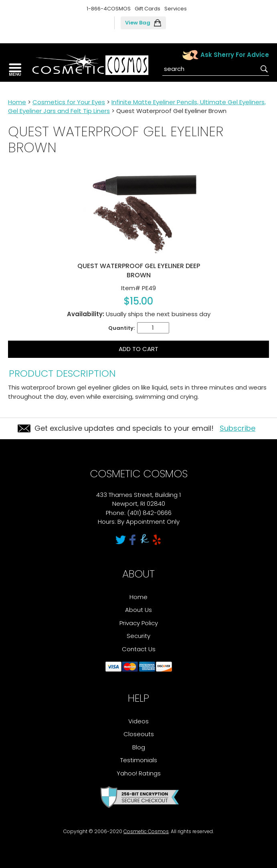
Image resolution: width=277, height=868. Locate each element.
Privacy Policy (139, 623)
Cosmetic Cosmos (146, 831)
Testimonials (139, 760)
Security (138, 636)
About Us (138, 610)
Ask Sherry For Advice (235, 55)
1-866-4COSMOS (109, 9)
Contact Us (139, 649)
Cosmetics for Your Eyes (69, 102)
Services (176, 9)
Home (17, 102)
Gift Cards (148, 9)
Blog (139, 747)
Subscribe (238, 428)
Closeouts (139, 734)
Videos (138, 721)
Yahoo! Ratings (139, 773)
